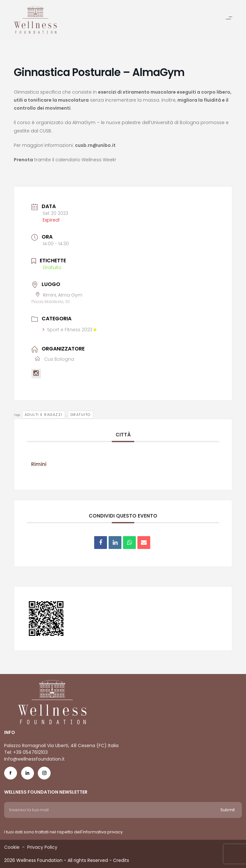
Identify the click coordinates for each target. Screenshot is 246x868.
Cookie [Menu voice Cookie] (12, 847)
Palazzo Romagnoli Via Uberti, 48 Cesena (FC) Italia (61, 746)
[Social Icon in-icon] (28, 775)
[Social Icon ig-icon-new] (44, 775)
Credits (121, 860)
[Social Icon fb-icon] (11, 775)
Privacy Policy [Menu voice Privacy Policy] (42, 847)
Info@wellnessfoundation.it (34, 759)
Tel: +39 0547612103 (26, 752)
